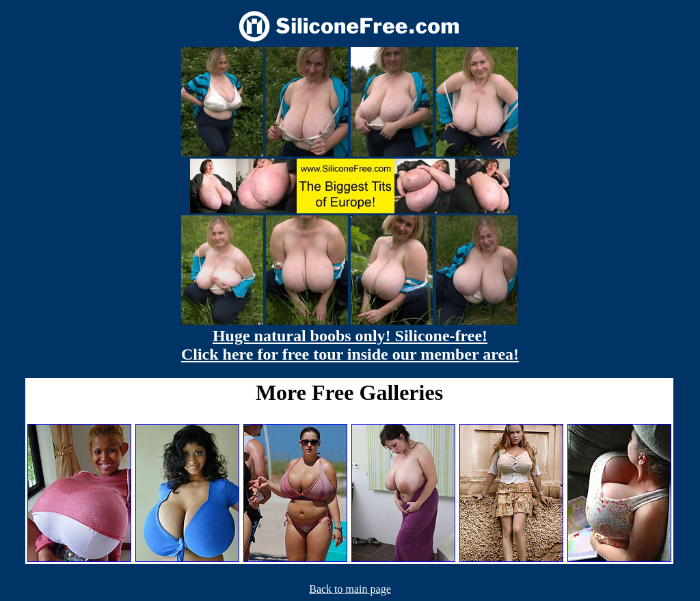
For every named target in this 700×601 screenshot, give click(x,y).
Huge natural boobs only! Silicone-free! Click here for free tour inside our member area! (350, 345)
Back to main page (350, 589)
